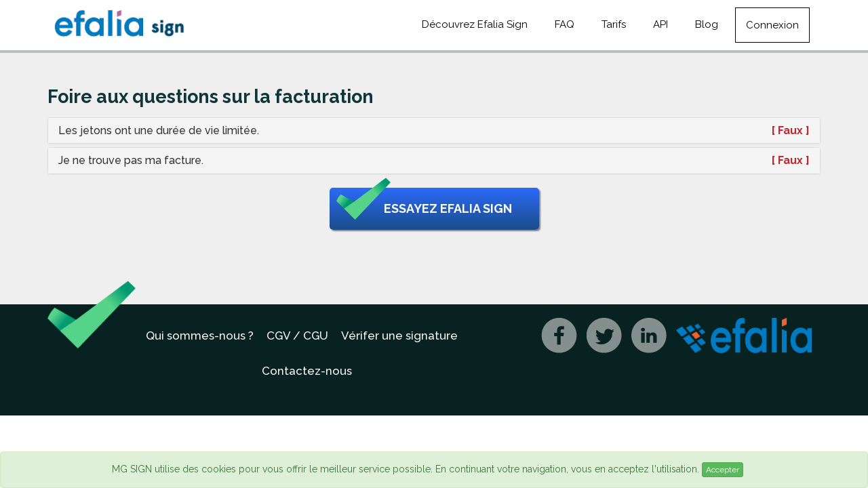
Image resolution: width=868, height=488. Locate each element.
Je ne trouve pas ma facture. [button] (131, 160)
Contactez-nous (307, 371)
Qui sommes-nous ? (200, 335)
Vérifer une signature (399, 335)
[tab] (434, 131)
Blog (707, 24)
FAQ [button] (565, 24)
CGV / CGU (297, 335)
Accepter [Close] (723, 470)
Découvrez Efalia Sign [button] (475, 24)
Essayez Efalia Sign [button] (424, 209)
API (660, 24)
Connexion (772, 25)
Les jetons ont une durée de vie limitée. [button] (159, 130)
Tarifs (614, 24)
